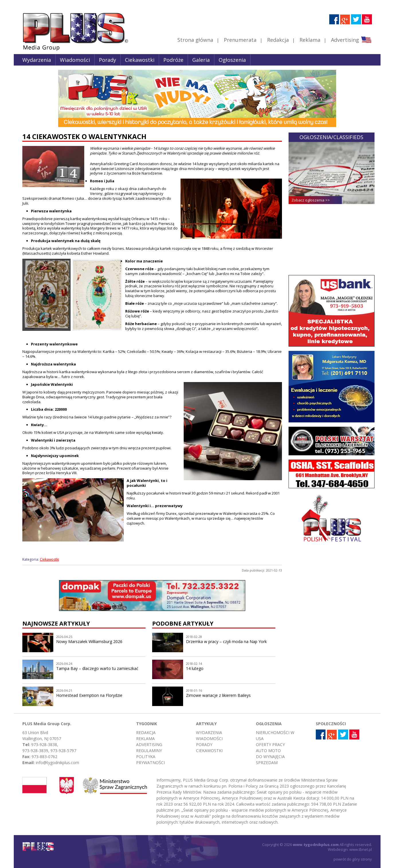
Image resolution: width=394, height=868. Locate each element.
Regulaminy (149, 751)
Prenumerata (240, 40)
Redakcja (278, 40)
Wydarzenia (37, 60)
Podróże (173, 60)
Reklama (310, 40)
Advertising (351, 40)
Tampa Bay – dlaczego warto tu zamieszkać (97, 668)
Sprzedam (267, 763)
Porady (107, 60)
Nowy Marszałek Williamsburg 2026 (89, 641)
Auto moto (268, 751)
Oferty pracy (270, 745)
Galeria (201, 60)
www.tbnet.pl (361, 849)
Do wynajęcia (270, 757)
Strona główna (195, 40)
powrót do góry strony (353, 859)
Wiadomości (75, 60)
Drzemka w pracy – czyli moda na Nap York (226, 641)
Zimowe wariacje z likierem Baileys (218, 695)
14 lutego (195, 668)
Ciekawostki (140, 60)
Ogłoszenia (232, 60)
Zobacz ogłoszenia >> (311, 200)
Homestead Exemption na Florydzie (89, 695)
